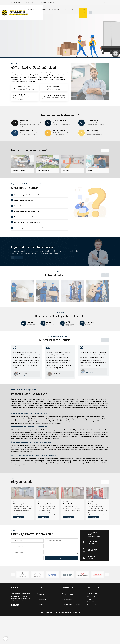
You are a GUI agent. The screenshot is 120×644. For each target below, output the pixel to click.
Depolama (66, 170)
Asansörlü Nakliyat (44, 170)
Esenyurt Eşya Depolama (46, 504)
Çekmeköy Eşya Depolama (21, 504)
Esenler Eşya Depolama (70, 504)
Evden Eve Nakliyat (19, 170)
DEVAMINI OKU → (18, 517)
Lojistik (90, 170)
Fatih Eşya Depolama (94, 504)
